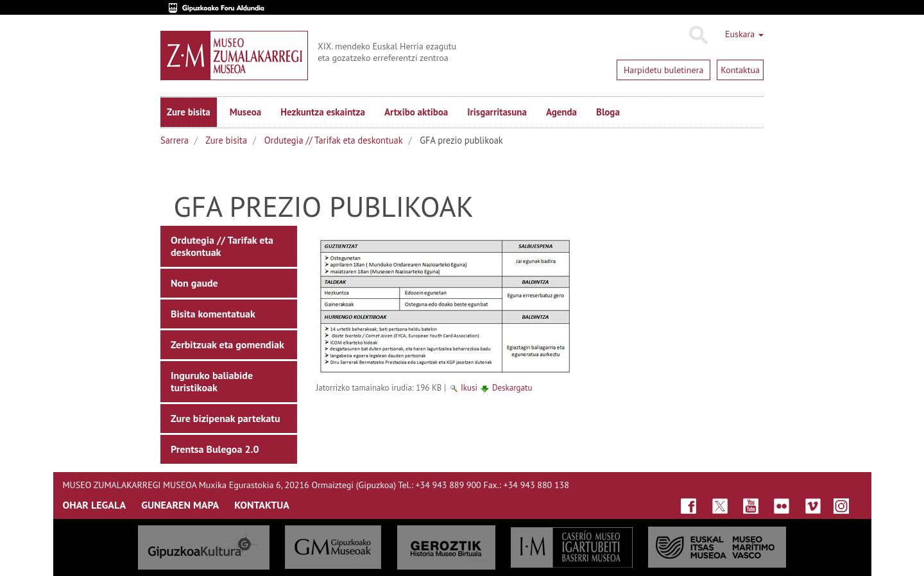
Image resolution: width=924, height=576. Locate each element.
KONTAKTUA (262, 505)
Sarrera (175, 140)
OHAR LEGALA (95, 505)
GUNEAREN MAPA (180, 505)
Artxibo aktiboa (416, 112)
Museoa (245, 112)
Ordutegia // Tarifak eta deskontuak (334, 140)
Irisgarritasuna (497, 112)
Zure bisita (189, 112)
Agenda (561, 112)
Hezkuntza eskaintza (323, 112)
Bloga (608, 112)
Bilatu (698, 35)
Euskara (744, 34)
